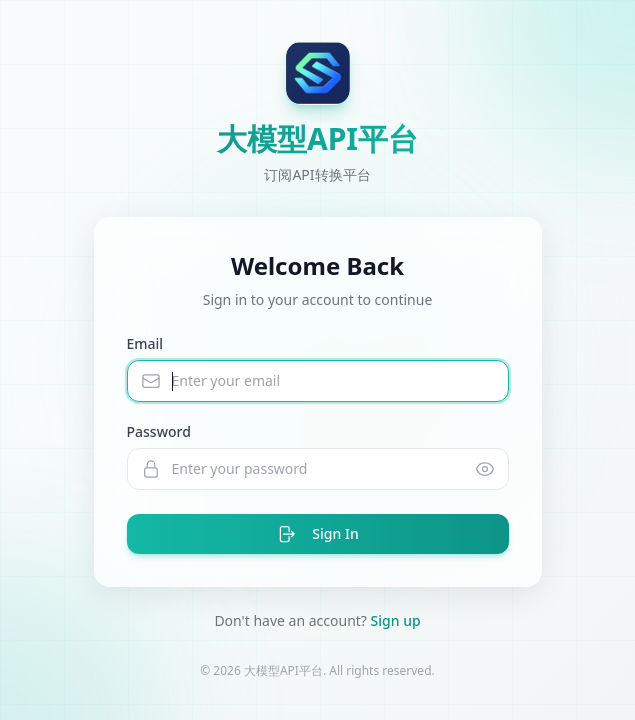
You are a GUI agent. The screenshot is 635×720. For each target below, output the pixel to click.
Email (145, 343)
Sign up (396, 620)
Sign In (317, 534)
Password (159, 431)
